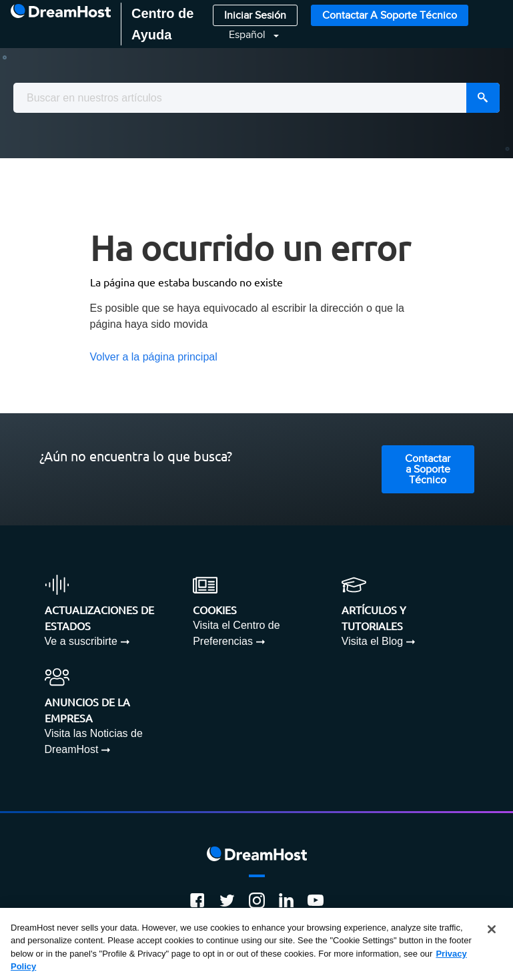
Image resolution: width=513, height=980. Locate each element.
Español (248, 35)
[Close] (492, 929)
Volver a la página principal (154, 357)
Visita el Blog (372, 641)
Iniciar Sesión (255, 16)
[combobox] (256, 98)
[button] (246, 35)
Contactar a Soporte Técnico (390, 16)
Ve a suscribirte (81, 641)
